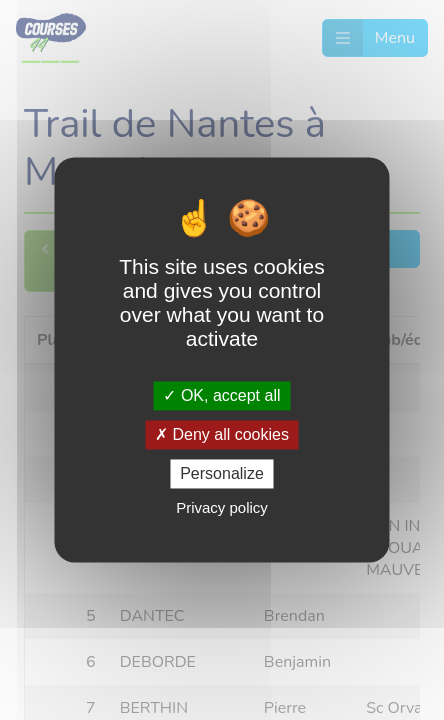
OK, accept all (221, 395)
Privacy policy (222, 508)
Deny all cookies (222, 434)
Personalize (222, 473)
